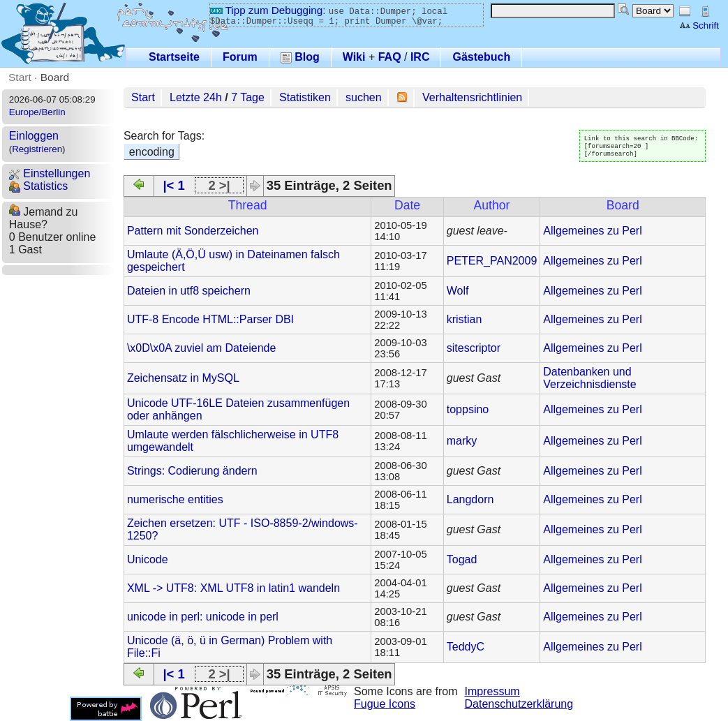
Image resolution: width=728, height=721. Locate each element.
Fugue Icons (385, 704)
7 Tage (248, 97)
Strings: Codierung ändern (192, 471)
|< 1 (173, 185)
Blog (300, 57)
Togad (462, 559)
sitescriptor (474, 348)
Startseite (174, 57)
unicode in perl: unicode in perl (203, 617)
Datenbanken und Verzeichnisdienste (589, 378)
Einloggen (34, 136)
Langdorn (470, 499)
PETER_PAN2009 (492, 261)
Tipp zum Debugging (266, 10)
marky (462, 441)
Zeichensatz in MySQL (183, 378)
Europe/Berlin (37, 112)
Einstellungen (50, 173)
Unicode (148, 559)
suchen (364, 97)
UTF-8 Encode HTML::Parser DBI (210, 319)
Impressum (492, 691)
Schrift (699, 25)
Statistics (38, 186)
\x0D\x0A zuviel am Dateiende (201, 348)
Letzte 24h (196, 97)
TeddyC (466, 647)
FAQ (390, 57)
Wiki (354, 57)
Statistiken (305, 97)
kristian (465, 319)
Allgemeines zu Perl (592, 231)
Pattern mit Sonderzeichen (193, 231)
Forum (240, 57)
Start (20, 77)
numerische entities (175, 499)
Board (55, 77)
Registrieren (37, 149)
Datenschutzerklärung (519, 704)
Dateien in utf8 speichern (189, 291)
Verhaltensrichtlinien (472, 97)
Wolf (458, 291)
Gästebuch (481, 57)
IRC (420, 57)
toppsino (468, 409)
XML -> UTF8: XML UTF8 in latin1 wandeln (233, 588)
